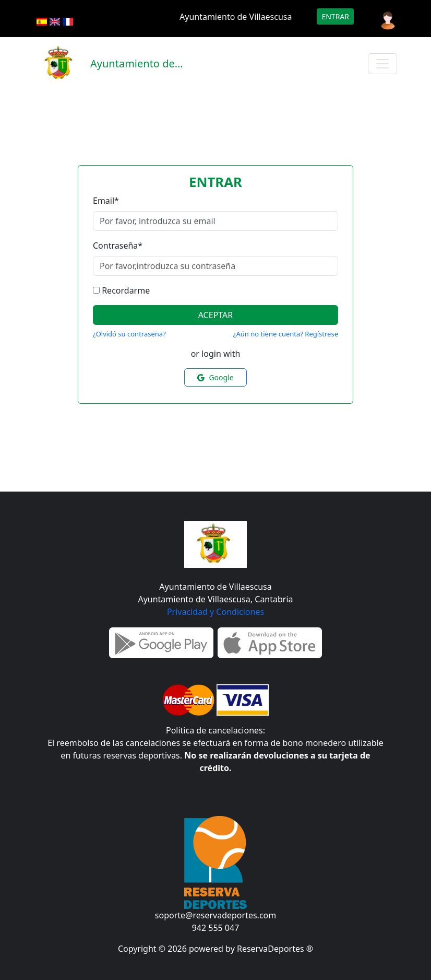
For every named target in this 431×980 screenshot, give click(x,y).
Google (215, 377)
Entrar (335, 16)
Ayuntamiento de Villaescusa (236, 17)
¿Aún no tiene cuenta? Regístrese (286, 334)
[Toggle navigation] (382, 64)
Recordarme (126, 290)
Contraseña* (118, 246)
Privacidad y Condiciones (215, 612)
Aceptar (216, 315)
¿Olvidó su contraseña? (129, 334)
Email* (106, 201)
